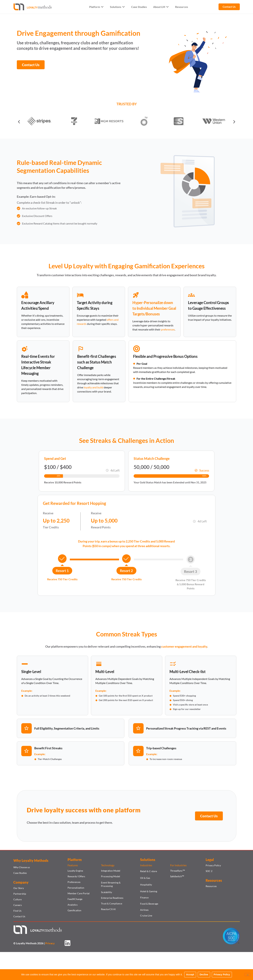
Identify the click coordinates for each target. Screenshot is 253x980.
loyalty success (66, 810)
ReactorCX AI (108, 909)
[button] (19, 122)
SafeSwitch (177, 876)
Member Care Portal (79, 893)
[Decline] (248, 975)
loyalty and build (93, 387)
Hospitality (146, 885)
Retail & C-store (149, 871)
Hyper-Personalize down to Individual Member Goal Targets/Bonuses (154, 308)
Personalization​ (76, 888)
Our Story (19, 888)
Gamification (74, 910)
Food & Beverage (149, 904)
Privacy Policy (213, 865)
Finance (144, 897)
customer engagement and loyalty (184, 646)
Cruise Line (146, 915)
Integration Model (111, 871)
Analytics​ (73, 905)
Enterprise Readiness (112, 898)
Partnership (20, 894)
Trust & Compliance (112, 903)
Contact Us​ (19, 916)
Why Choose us (22, 867)
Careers (18, 905)
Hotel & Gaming (149, 891)
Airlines (144, 910)
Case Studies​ (20, 873)
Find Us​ (17, 911)
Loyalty (83, 266)
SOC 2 (209, 871)
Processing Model (111, 876)
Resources (211, 886)
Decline (204, 975)
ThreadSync (177, 871)
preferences (168, 329)
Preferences (74, 882)
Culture (17, 899)
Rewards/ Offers (76, 876)
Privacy (50, 943)
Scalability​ (107, 892)
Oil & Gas (145, 878)
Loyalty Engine (75, 871)
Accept (190, 975)
